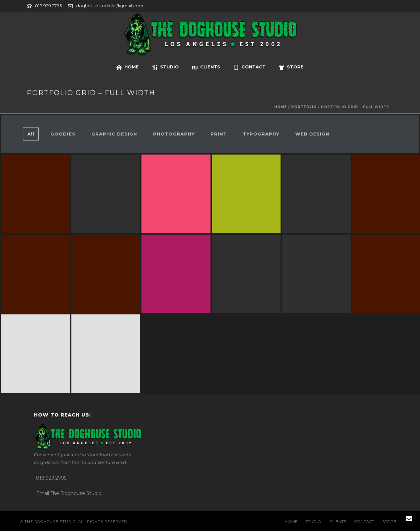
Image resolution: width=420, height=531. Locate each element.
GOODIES (63, 134)
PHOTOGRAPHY (174, 134)
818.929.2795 (48, 6)
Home (281, 107)
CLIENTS (206, 67)
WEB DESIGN (312, 134)
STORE (291, 67)
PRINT (219, 134)
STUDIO (165, 67)
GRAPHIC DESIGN (114, 134)
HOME (128, 67)
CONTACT (250, 67)
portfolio (304, 107)
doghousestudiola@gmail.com (110, 6)
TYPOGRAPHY (261, 134)
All (31, 134)
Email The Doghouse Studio (69, 493)
